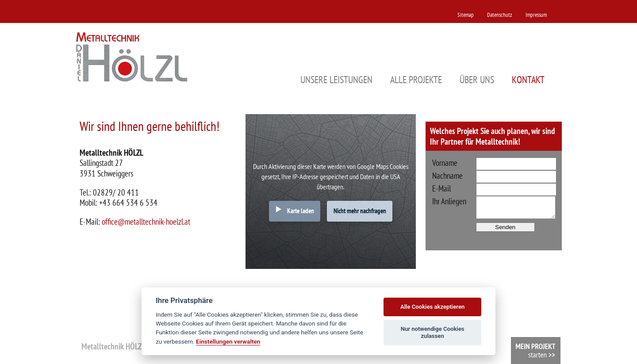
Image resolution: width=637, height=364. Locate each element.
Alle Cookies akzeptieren (432, 307)
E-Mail (441, 188)
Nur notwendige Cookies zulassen (433, 332)
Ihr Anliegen (449, 201)
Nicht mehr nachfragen (360, 211)
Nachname (447, 176)
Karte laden (301, 211)
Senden (505, 227)
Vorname (445, 163)
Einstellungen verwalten (228, 341)
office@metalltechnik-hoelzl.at (146, 221)
